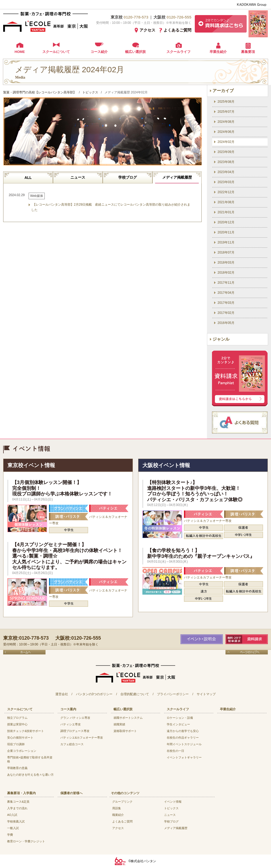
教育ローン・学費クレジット (26, 841)
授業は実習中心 (17, 724)
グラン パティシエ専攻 (75, 718)
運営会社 (62, 694)
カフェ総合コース (72, 744)
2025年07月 (226, 112)
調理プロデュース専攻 (75, 731)
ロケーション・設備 (180, 718)
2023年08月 (226, 162)
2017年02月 (226, 313)
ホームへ (24, 652)
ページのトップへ (247, 652)
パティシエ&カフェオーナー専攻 (82, 738)
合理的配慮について (135, 694)
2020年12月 (226, 222)
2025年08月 (226, 102)
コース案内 (68, 709)
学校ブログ (128, 177)
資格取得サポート (125, 731)
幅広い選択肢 (135, 52)
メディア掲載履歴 (177, 177)
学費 (10, 835)
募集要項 (248, 52)
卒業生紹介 (218, 52)
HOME (20, 52)
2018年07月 (226, 252)
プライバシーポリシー (173, 694)
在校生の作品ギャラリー (183, 738)
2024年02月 (226, 142)
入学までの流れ (17, 808)
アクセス (147, 30)
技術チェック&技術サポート (26, 731)
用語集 (117, 808)
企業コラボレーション (22, 751)
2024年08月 (226, 122)
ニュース (78, 177)
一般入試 (13, 828)
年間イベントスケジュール (184, 744)
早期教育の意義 (17, 768)
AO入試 (12, 815)
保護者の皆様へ (71, 793)
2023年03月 (226, 182)
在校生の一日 (175, 751)
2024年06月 (226, 132)
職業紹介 (118, 815)
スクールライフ (179, 52)
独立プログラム (17, 718)
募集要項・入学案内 (21, 793)
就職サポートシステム (128, 718)
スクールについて (56, 52)
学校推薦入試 (16, 821)
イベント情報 (173, 802)
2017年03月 (226, 303)
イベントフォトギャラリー (184, 757)
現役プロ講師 (16, 744)
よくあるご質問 (177, 30)
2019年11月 (226, 242)
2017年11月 (226, 283)
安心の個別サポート (20, 738)
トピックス (171, 808)
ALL (28, 178)
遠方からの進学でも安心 (183, 731)
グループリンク (122, 802)
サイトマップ (206, 694)
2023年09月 (226, 152)
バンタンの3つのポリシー (94, 694)
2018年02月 (226, 273)
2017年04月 (226, 293)
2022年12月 (226, 192)
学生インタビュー (178, 724)
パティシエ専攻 (71, 724)
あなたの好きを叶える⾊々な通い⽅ (30, 775)
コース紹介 (99, 52)
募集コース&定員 (18, 802)
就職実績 (119, 724)
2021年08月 (226, 202)
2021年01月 (226, 212)
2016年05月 (226, 323)
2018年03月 (226, 263)
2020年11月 (226, 232)
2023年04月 (226, 172)
